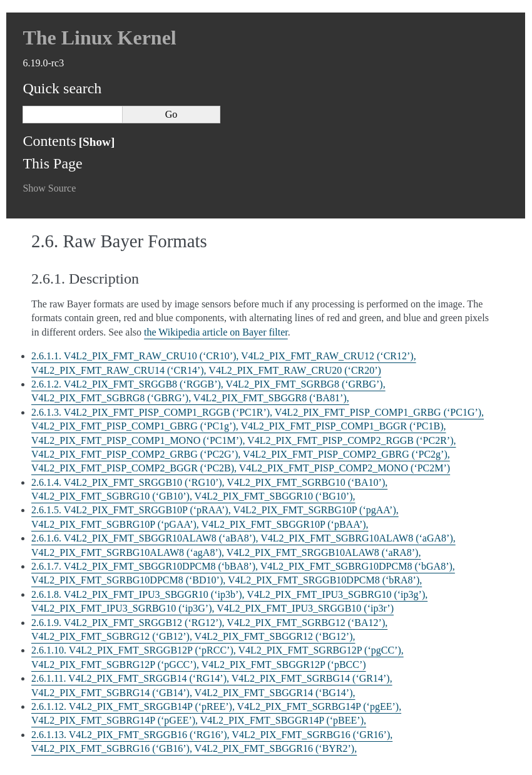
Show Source (49, 188)
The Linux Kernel (99, 38)
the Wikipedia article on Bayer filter (216, 332)
